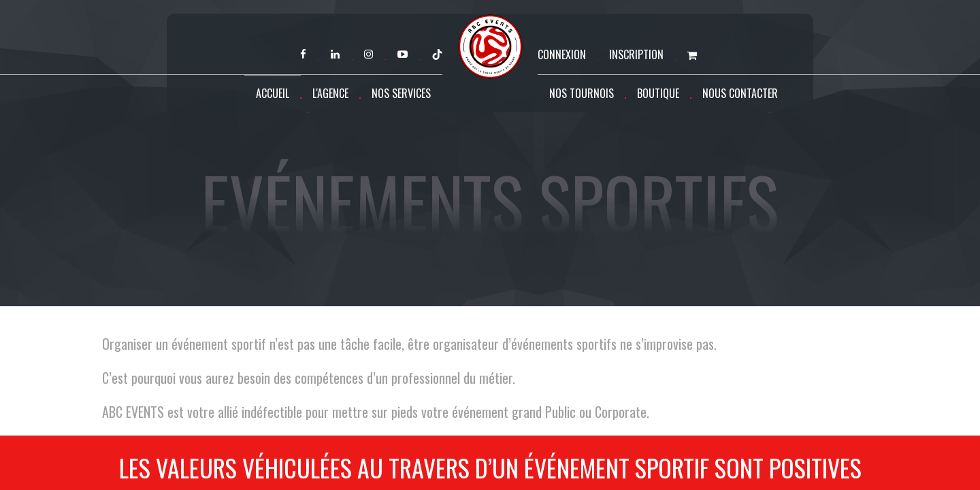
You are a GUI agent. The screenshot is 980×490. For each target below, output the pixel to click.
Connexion (562, 54)
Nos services (401, 93)
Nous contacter (740, 93)
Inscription (636, 54)
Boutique (658, 93)
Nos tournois (582, 93)
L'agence (330, 93)
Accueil (273, 93)
